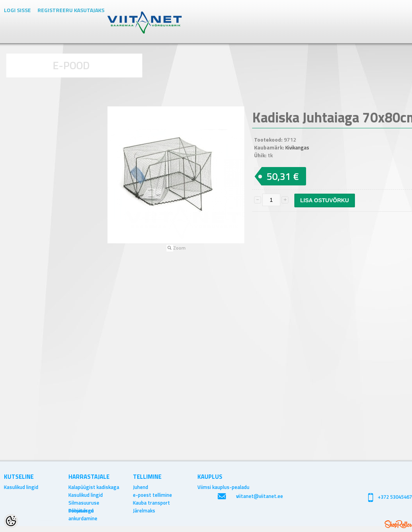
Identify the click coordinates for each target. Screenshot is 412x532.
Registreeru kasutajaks (71, 10)
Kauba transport (151, 503)
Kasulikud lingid (21, 487)
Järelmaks (144, 510)
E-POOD (71, 65)
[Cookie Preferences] (11, 521)
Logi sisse (17, 10)
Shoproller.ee (398, 524)
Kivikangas (297, 147)
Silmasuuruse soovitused (84, 503)
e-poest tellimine (152, 495)
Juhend (141, 487)
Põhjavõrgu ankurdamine (83, 510)
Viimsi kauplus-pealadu (223, 487)
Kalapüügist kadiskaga (94, 487)
